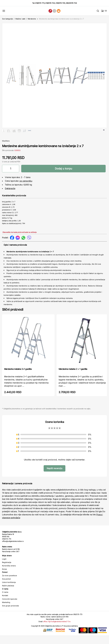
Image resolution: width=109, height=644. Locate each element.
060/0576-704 (71, 3)
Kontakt (5, 604)
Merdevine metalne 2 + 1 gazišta (73, 377)
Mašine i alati (20, 19)
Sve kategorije (7, 19)
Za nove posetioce (10, 584)
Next (103, 75)
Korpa (4, 577)
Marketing (6, 611)
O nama (5, 600)
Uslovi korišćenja (9, 591)
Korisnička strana (9, 574)
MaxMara (6, 149)
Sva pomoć (6, 587)
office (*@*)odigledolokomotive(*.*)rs (57, 630)
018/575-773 (40, 3)
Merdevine (32, 19)
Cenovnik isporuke (10, 607)
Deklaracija (10, 197)
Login (4, 567)
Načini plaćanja (8, 594)
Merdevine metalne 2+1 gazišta (18, 377)
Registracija (7, 571)
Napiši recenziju (54, 477)
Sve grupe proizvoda (10, 614)
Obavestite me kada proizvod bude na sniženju (20, 240)
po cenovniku (26, 189)
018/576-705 (60, 3)
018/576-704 (50, 3)
